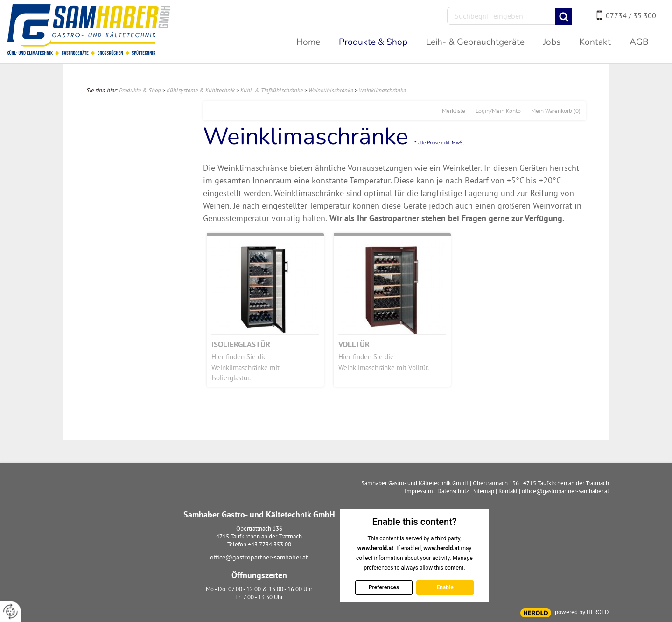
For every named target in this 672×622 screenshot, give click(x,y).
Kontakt (508, 491)
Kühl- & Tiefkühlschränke (272, 90)
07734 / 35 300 (631, 15)
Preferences (383, 587)
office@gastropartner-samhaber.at (259, 557)
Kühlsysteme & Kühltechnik (201, 90)
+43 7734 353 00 (269, 544)
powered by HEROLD (582, 612)
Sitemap (484, 491)
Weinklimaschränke (382, 90)
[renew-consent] (10, 612)
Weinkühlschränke (331, 90)
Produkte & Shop (140, 90)
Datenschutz (453, 491)
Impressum (419, 491)
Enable (445, 587)
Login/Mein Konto (498, 111)
